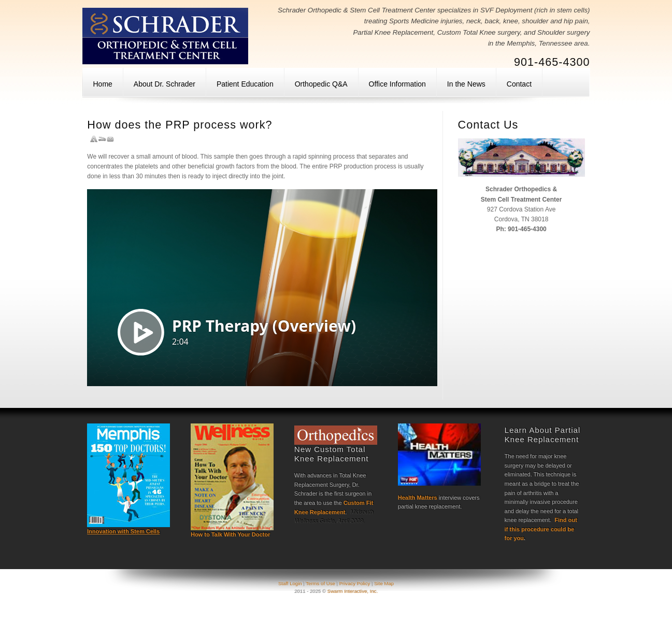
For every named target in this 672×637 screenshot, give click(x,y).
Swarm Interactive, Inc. (353, 591)
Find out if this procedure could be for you (541, 529)
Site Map (384, 583)
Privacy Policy (355, 583)
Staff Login (291, 583)
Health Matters (418, 498)
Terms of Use (320, 583)
